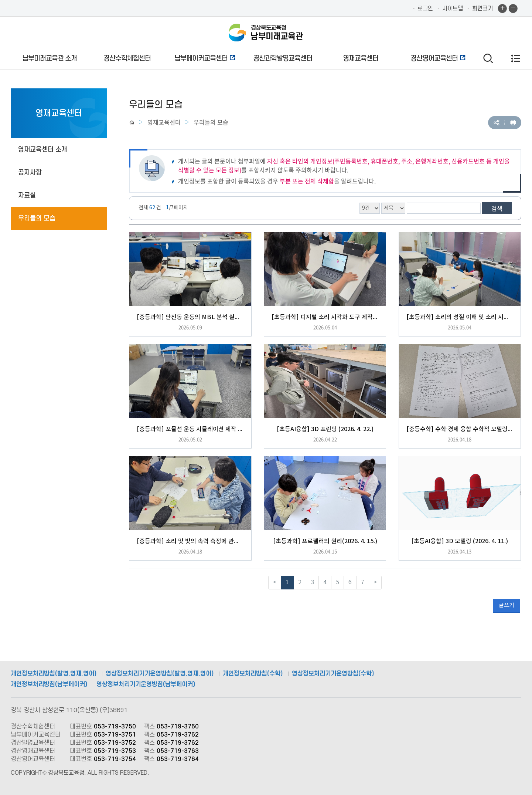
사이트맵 (453, 9)
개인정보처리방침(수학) (253, 674)
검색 (497, 208)
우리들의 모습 (37, 218)
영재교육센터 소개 (43, 150)
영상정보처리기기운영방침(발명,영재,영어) (160, 674)
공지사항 (30, 172)
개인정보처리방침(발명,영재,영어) (54, 674)
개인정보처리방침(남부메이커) (49, 684)
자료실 (27, 195)
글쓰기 (507, 605)
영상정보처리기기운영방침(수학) (333, 674)
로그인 (425, 9)
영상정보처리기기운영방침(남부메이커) (146, 684)
